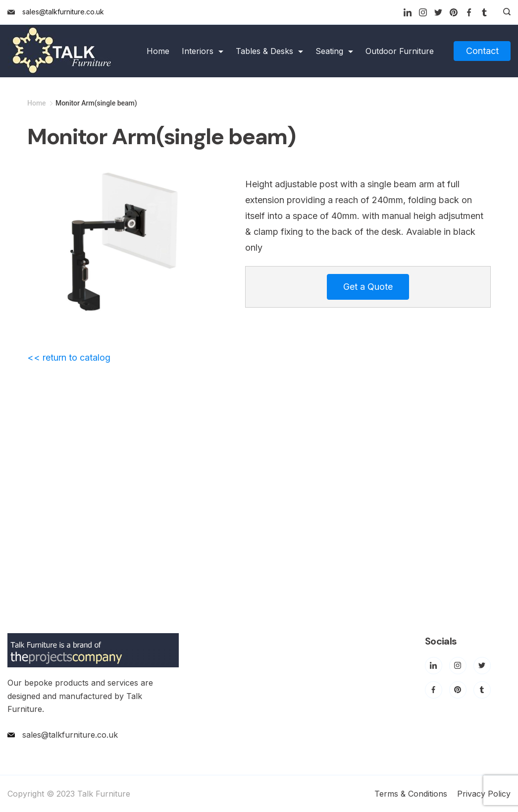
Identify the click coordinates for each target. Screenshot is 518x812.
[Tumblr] (484, 12)
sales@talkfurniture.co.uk (63, 12)
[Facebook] (469, 12)
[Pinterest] (454, 12)
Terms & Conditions (411, 794)
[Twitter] (438, 12)
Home (158, 51)
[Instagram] (423, 12)
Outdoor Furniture (400, 51)
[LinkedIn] (408, 12)
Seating (334, 51)
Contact (482, 51)
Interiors (203, 51)
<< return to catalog (69, 357)
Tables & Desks (269, 51)
